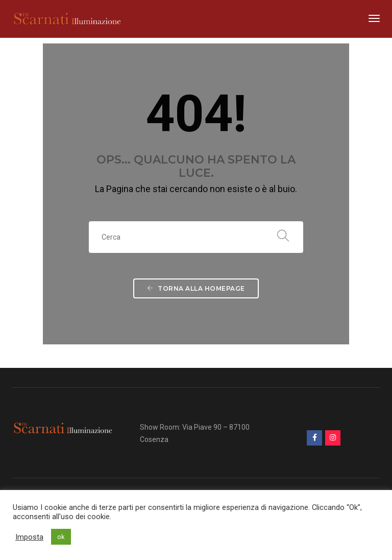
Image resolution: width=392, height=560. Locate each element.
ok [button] (61, 537)
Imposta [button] (29, 537)
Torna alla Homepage (196, 288)
